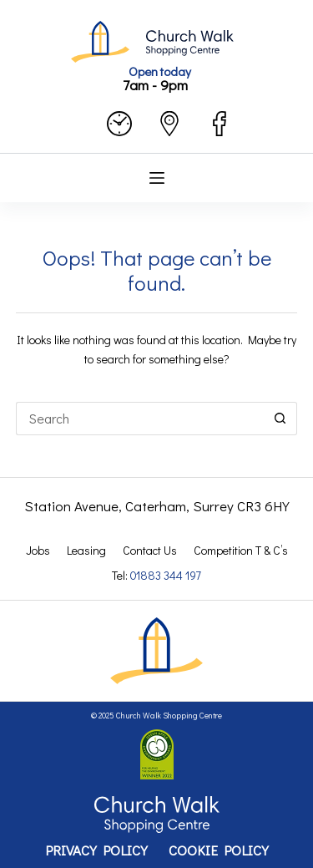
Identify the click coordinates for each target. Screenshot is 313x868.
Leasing (86, 551)
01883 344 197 (166, 575)
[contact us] (169, 124)
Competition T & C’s (241, 551)
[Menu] (157, 178)
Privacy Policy (96, 850)
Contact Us (150, 551)
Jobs (38, 551)
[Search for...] (140, 419)
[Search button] (280, 419)
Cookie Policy (219, 850)
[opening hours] (119, 124)
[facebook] (220, 124)
